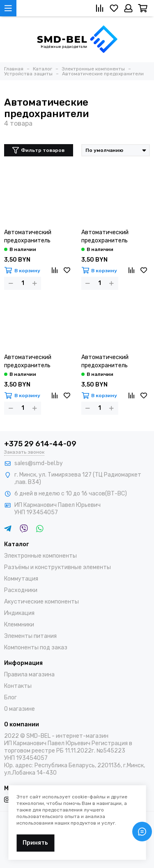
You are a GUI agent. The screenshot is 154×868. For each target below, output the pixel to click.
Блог (10, 697)
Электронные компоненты (40, 556)
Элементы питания (30, 636)
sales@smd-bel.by (39, 463)
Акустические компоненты (41, 602)
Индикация (19, 613)
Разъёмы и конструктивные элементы (57, 567)
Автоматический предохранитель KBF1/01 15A (105, 237)
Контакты (18, 686)
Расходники (21, 590)
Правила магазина (29, 675)
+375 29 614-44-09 (40, 444)
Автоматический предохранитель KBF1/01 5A (105, 362)
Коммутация (21, 579)
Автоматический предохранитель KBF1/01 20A (28, 362)
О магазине (20, 709)
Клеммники (19, 625)
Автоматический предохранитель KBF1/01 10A (28, 237)
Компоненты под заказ (36, 648)
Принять (35, 843)
